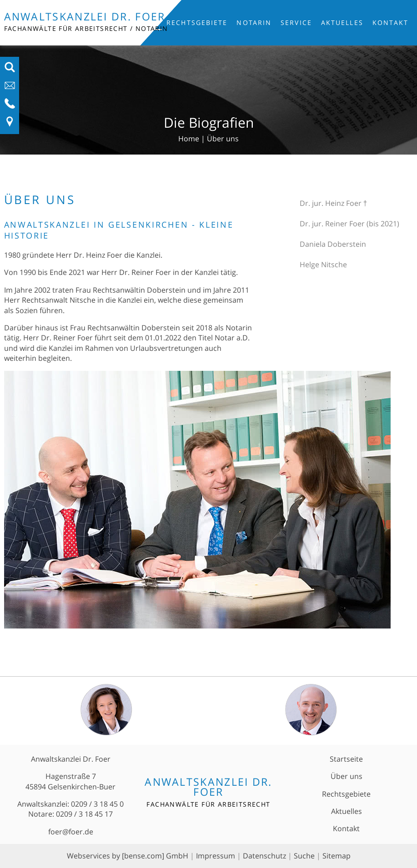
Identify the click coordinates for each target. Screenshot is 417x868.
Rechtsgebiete (197, 22)
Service (296, 22)
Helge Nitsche (323, 264)
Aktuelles (342, 22)
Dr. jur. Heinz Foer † (334, 203)
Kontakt (391, 22)
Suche (304, 856)
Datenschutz (264, 856)
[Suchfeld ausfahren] (10, 70)
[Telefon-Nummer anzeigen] (10, 106)
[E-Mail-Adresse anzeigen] (10, 88)
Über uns (223, 139)
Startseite (346, 759)
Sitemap (337, 856)
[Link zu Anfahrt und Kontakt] (10, 125)
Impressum (216, 856)
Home (189, 139)
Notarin (254, 22)
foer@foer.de (71, 832)
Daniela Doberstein (333, 244)
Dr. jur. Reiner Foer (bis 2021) (349, 224)
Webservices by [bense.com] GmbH (128, 856)
